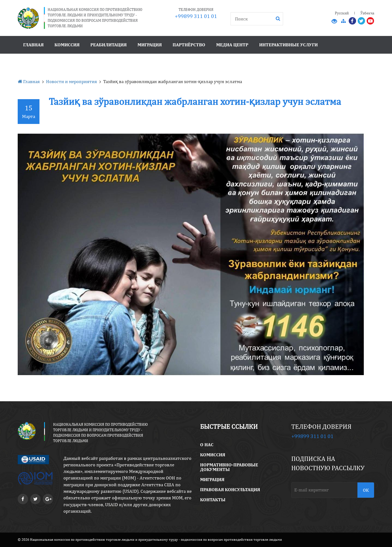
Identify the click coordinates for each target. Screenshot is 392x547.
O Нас (207, 445)
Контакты (213, 500)
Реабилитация (108, 45)
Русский (342, 13)
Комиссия (67, 45)
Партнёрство (189, 45)
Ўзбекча (367, 13)
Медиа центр (232, 45)
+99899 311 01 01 (196, 16)
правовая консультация (230, 490)
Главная (33, 45)
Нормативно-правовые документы (229, 467)
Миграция (150, 45)
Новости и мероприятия (71, 81)
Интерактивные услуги (288, 45)
